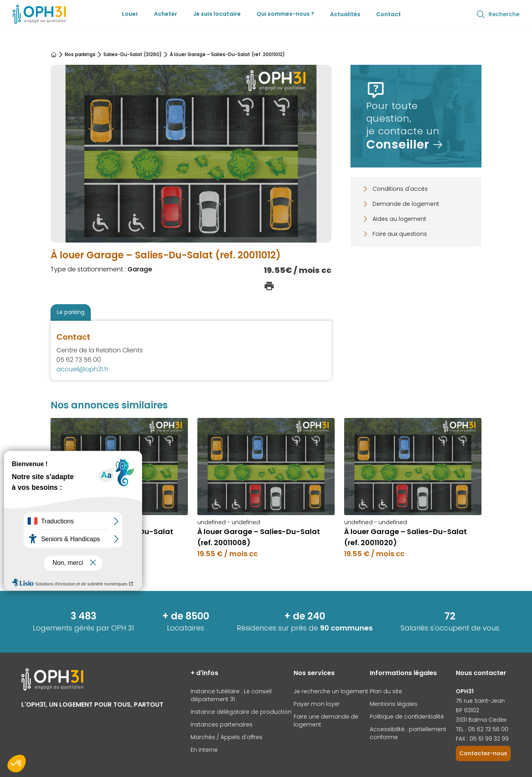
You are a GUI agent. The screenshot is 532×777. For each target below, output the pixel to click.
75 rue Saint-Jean (480, 701)
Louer (130, 14)
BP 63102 (467, 710)
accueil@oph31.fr (82, 369)
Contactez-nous (483, 753)
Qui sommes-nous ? (285, 14)
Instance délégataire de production (241, 712)
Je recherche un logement (331, 691)
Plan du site (386, 691)
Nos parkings (80, 55)
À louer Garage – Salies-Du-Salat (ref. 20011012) (227, 55)
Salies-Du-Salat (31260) (133, 55)
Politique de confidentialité (407, 717)
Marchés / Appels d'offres (227, 737)
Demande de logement (400, 204)
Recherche (498, 14)
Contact (389, 14)
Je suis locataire (217, 14)
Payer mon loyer (317, 704)
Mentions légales (394, 704)
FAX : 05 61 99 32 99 (482, 739)
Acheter (166, 14)
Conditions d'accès (395, 189)
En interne (204, 750)
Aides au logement (394, 219)
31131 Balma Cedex (481, 720)
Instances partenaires (222, 724)
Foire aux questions (394, 234)
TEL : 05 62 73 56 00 (482, 729)
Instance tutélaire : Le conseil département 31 (231, 695)
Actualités (345, 14)
